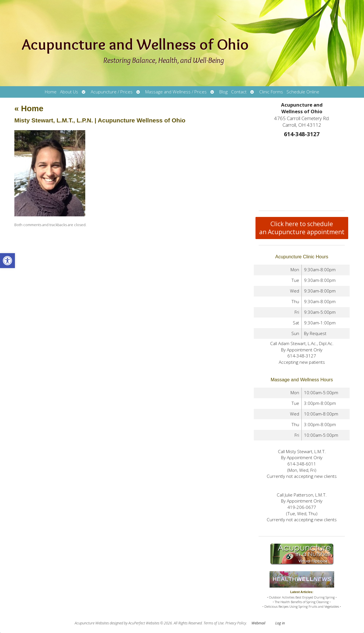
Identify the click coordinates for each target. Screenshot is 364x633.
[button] (7, 261)
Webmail (258, 623)
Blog (223, 92)
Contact (239, 92)
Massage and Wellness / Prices (176, 92)
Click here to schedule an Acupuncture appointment (302, 228)
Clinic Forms (271, 92)
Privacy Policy (236, 623)
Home (51, 92)
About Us (69, 92)
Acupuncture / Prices (112, 92)
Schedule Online (303, 92)
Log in (280, 623)
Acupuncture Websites (92, 623)
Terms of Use (214, 623)
